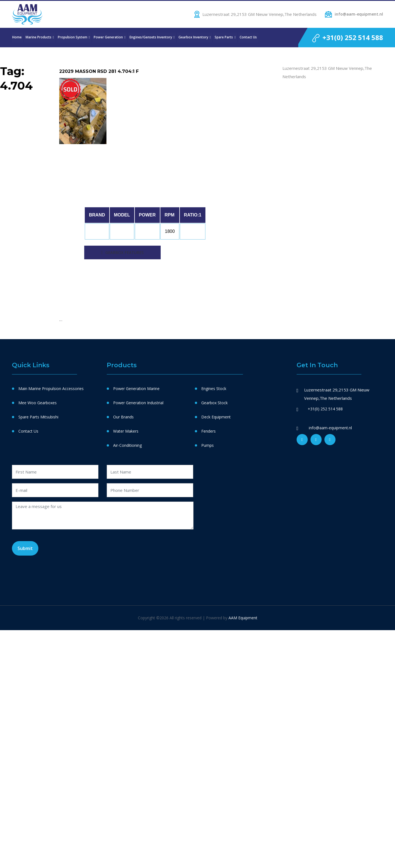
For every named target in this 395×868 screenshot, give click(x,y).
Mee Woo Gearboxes (38, 403)
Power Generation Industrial (138, 403)
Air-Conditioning (127, 445)
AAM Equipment (243, 618)
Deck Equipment (216, 417)
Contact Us (248, 37)
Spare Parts (224, 37)
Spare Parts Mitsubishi (38, 417)
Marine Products (38, 37)
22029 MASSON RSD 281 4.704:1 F (99, 71)
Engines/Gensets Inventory (151, 37)
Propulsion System (73, 37)
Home (17, 37)
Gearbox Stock (214, 403)
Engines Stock (214, 389)
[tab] (122, 252)
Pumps (208, 445)
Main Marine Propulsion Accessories (51, 389)
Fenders (208, 431)
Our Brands (123, 417)
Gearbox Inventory (193, 37)
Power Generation (108, 37)
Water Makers (126, 431)
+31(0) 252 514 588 (353, 37)
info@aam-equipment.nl (359, 14)
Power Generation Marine (136, 389)
